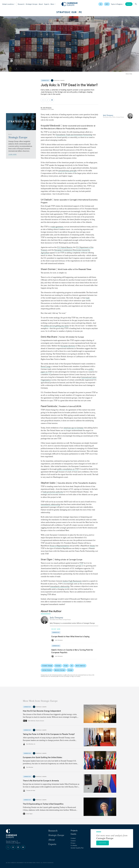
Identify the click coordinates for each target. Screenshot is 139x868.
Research (21, 4)
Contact (73, 838)
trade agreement (57, 227)
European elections (68, 346)
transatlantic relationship (50, 504)
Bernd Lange (46, 366)
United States (47, 670)
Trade (66, 666)
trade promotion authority (53, 492)
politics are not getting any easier (56, 326)
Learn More (12, 154)
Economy (58, 666)
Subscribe (103, 843)
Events (73, 834)
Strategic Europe (32, 4)
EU (101, 4)
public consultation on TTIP (68, 469)
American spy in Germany (73, 428)
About (41, 4)
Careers (73, 841)
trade (88, 298)
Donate (129, 4)
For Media (74, 845)
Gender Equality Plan (77, 848)
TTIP (81, 563)
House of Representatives (59, 546)
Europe (70, 670)
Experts (47, 4)
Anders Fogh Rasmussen (72, 581)
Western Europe (60, 670)
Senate (92, 546)
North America (80, 666)
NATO (107, 4)
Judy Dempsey (47, 108)
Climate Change (47, 666)
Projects (74, 830)
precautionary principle (68, 171)
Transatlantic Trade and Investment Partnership (74, 135)
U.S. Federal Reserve (65, 247)
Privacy (73, 843)
